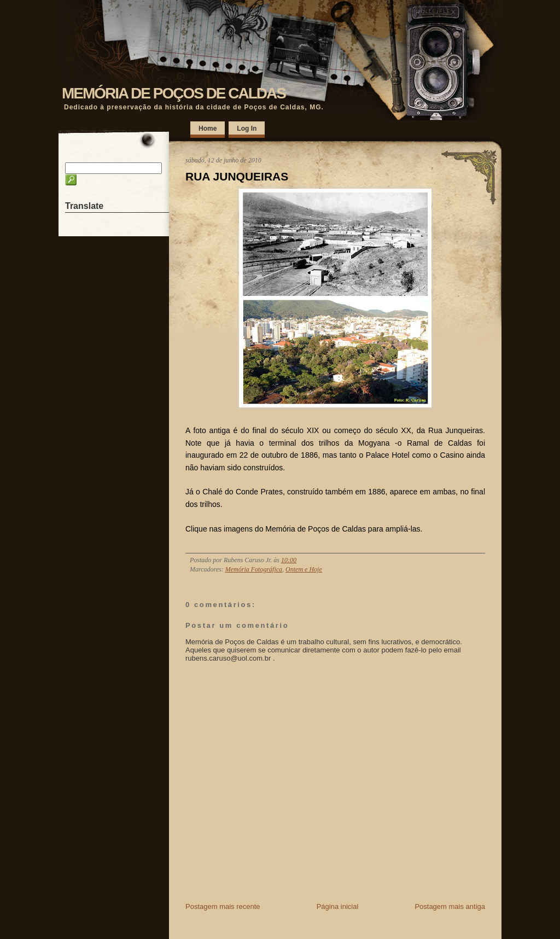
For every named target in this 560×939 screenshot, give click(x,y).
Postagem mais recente (223, 906)
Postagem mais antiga (450, 906)
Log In (247, 129)
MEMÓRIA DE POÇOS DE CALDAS (174, 93)
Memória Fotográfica (254, 569)
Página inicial (338, 906)
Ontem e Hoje (304, 569)
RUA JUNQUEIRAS (237, 176)
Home (208, 129)
